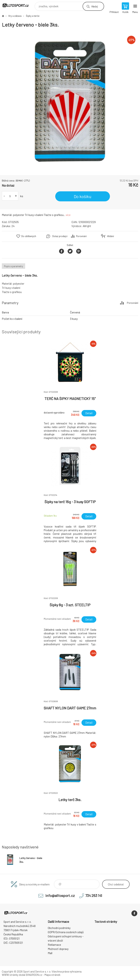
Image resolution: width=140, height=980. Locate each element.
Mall (50, 953)
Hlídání (110, 236)
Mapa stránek (52, 975)
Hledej (94, 6)
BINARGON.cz (34, 975)
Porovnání (81, 236)
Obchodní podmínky (59, 928)
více (68, 215)
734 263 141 (94, 895)
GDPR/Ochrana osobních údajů (66, 932)
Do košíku (83, 196)
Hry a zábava (15, 16)
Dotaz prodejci (60, 236)
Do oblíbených (29, 236)
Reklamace (54, 945)
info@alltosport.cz (60, 895)
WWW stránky (10, 975)
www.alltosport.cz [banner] (18, 5)
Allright (87, 226)
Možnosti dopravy (58, 949)
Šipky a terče (33, 16)
